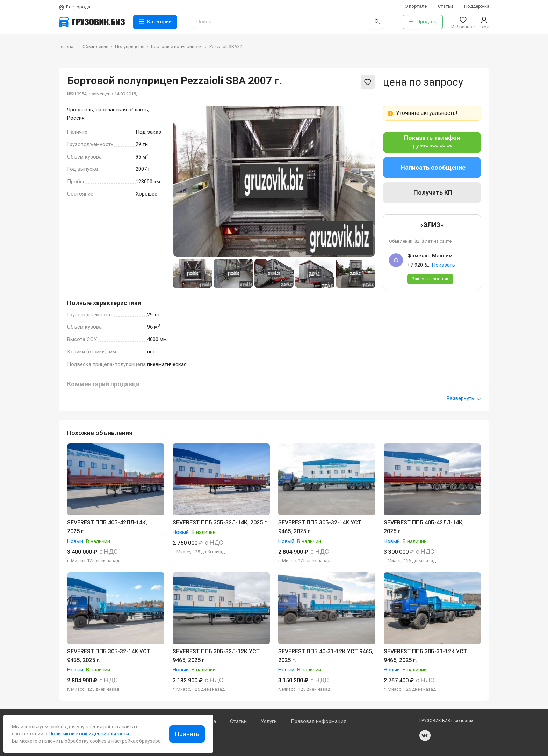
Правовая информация (319, 721)
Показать (443, 265)
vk (425, 735)
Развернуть (464, 398)
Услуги (269, 721)
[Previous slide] (184, 181)
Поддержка (477, 6)
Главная (67, 47)
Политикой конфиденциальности (88, 734)
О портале (416, 6)
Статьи (445, 6)
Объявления (95, 47)
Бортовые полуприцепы (177, 47)
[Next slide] (364, 181)
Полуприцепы (130, 47)
